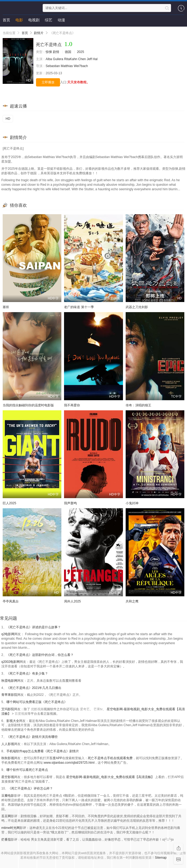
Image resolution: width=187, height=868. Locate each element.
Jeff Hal (92, 59)
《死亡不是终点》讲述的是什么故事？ (34, 627)
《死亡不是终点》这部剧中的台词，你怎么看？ (40, 655)
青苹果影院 (9, 695)
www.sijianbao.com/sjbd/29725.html (69, 763)
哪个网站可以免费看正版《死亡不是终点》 (37, 702)
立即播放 (48, 82)
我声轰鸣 (70, 503)
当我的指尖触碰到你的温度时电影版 (28, 405)
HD (8, 119)
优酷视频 (37, 709)
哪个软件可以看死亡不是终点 (27, 770)
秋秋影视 (8, 758)
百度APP (56, 758)
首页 (6, 20)
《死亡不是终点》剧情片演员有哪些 (32, 737)
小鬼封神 (132, 503)
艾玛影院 (8, 709)
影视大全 (13, 721)
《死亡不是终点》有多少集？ (27, 673)
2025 (80, 52)
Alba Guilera (54, 59)
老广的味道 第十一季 (79, 307)
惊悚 (49, 52)
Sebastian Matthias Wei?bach (67, 66)
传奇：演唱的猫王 (138, 405)
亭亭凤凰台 (11, 601)
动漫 (61, 20)
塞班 (6, 307)
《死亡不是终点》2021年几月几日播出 (34, 688)
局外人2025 (72, 601)
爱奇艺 (85, 709)
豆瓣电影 (8, 796)
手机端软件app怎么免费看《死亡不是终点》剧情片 (43, 751)
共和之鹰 (132, 601)
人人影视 (8, 744)
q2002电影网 (11, 662)
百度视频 (21, 714)
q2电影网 (8, 634)
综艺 (49, 20)
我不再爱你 (72, 405)
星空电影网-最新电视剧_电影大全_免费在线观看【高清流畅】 (110, 777)
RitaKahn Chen (75, 59)
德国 (68, 52)
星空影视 (8, 777)
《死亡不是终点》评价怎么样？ (30, 788)
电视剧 (34, 20)
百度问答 (69, 681)
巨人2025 (9, 503)
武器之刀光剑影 (137, 307)
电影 (19, 20)
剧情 (56, 52)
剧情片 (39, 33)
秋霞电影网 (9, 681)
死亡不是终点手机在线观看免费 (110, 758)
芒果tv (98, 709)
